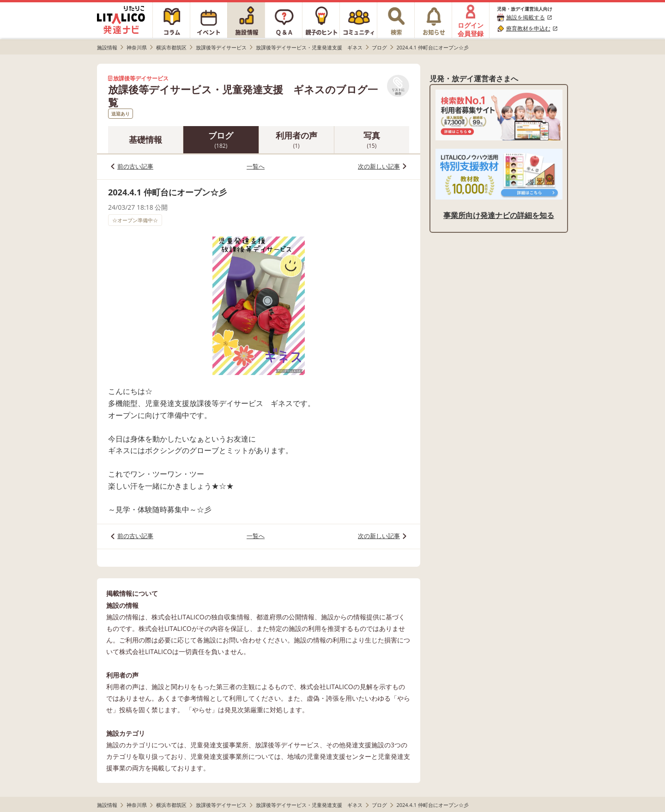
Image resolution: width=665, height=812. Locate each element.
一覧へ (256, 166)
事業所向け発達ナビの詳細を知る (499, 215)
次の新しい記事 (379, 166)
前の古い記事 (135, 166)
